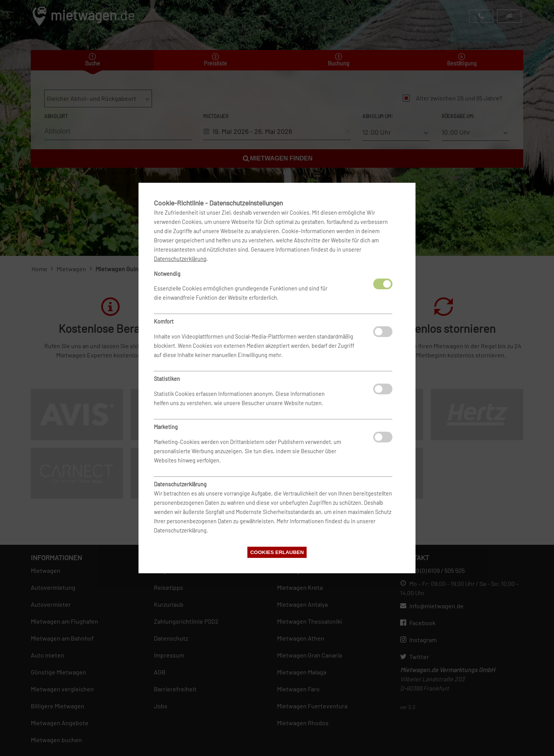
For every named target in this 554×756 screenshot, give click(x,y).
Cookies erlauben (277, 552)
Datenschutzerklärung (180, 259)
